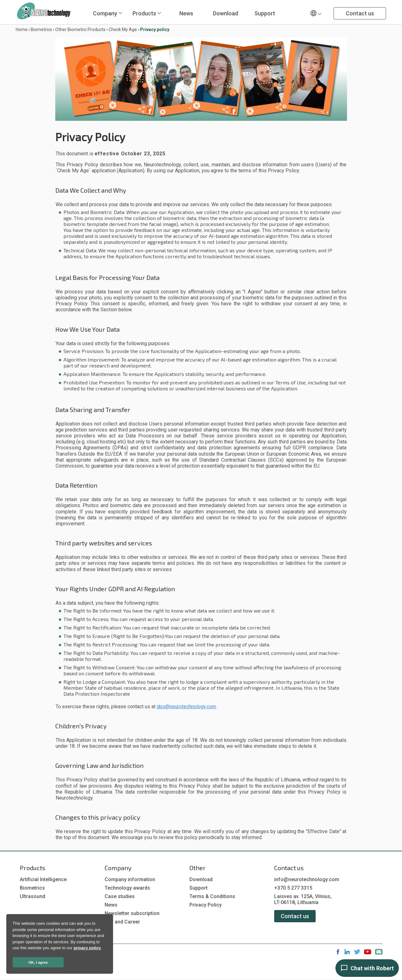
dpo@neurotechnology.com (186, 707)
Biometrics (41, 29)
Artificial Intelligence (43, 879)
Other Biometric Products (80, 29)
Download (225, 13)
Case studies (120, 896)
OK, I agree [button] (38, 962)
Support (265, 13)
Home (22, 29)
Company (105, 13)
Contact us (360, 13)
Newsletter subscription (132, 913)
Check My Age (123, 29)
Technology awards (127, 888)
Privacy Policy (206, 905)
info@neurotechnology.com (307, 879)
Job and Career (122, 922)
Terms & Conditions (212, 896)
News (186, 13)
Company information (130, 879)
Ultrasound (33, 896)
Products (144, 13)
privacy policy (87, 948)
